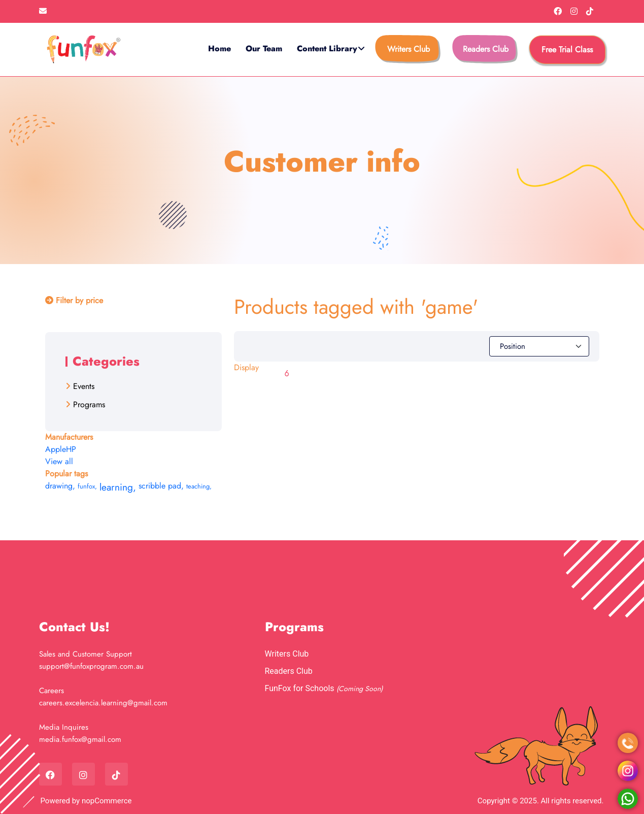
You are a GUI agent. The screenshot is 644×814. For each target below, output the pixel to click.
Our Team (264, 48)
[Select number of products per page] (295, 374)
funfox (87, 486)
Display (246, 367)
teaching (199, 486)
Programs (89, 404)
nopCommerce (107, 801)
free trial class (567, 50)
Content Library (327, 48)
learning (118, 487)
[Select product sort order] (539, 346)
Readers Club (486, 49)
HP (71, 449)
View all (59, 461)
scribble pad (161, 486)
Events (84, 386)
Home (219, 48)
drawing (60, 486)
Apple (56, 449)
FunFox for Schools (301, 688)
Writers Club (409, 49)
